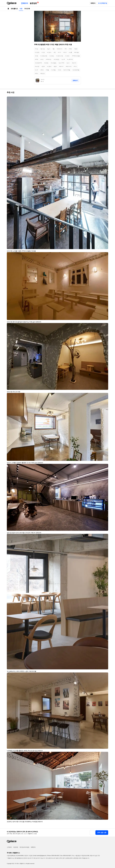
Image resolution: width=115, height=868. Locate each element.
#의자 (65, 52)
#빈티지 (74, 63)
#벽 (66, 49)
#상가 (68, 63)
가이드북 (27, 9)
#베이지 (61, 66)
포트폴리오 (14, 9)
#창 (55, 52)
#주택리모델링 (76, 56)
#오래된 (46, 63)
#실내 (49, 49)
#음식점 (43, 49)
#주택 (37, 59)
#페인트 (43, 73)
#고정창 (37, 52)
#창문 (76, 49)
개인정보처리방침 (24, 847)
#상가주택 (61, 63)
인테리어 (24, 3)
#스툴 (70, 52)
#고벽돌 (53, 70)
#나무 (37, 70)
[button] (106, 99)
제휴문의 (93, 3)
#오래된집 (57, 59)
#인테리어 (59, 49)
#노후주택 (70, 59)
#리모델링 (54, 63)
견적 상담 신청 (102, 833)
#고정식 (49, 52)
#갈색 (43, 66)
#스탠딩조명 (44, 56)
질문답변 (34, 3)
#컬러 (55, 66)
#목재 (42, 70)
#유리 (37, 73)
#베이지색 (69, 66)
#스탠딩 (52, 56)
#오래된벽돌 (76, 70)
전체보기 (75, 80)
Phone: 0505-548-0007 (53, 856)
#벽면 (70, 49)
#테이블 (76, 52)
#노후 (63, 59)
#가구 (60, 52)
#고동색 (49, 66)
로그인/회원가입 (103, 3)
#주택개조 (49, 59)
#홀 (53, 49)
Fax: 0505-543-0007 (66, 856)
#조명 (37, 56)
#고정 (43, 52)
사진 (21, 9)
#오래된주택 (38, 63)
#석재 (60, 70)
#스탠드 (67, 56)
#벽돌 (47, 70)
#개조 (42, 59)
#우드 (75, 66)
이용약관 (16, 847)
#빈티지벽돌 (67, 70)
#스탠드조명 (60, 56)
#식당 (37, 49)
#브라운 (37, 66)
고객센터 (9, 847)
